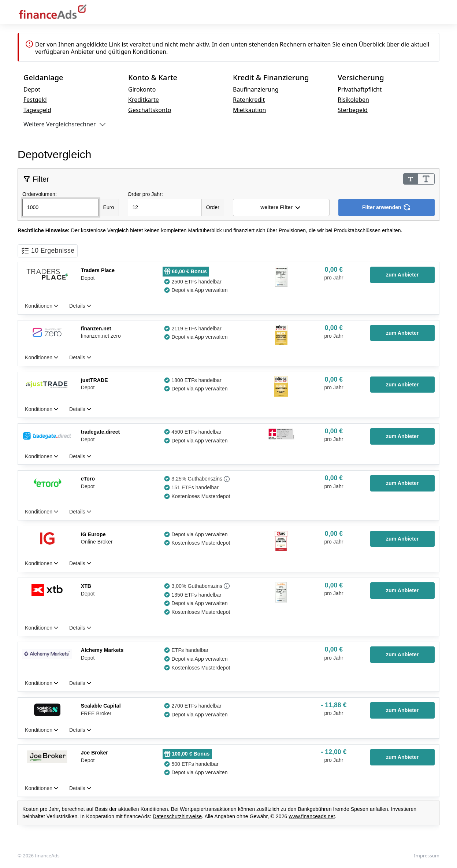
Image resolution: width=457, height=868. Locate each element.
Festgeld (35, 100)
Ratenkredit (249, 100)
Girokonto (142, 89)
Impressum (427, 856)
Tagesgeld (37, 110)
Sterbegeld (353, 110)
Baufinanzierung (256, 89)
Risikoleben (353, 100)
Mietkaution (249, 110)
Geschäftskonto (150, 110)
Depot (32, 89)
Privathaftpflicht (360, 89)
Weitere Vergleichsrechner (60, 124)
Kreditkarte (144, 100)
